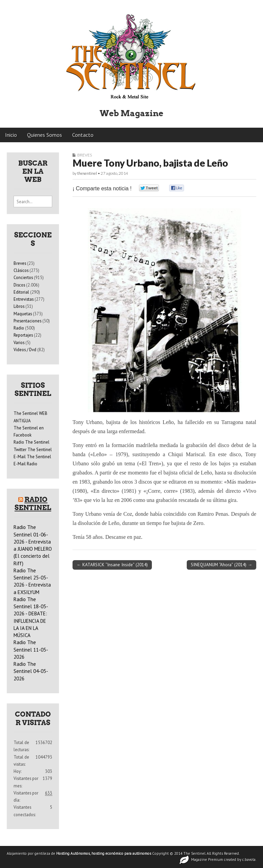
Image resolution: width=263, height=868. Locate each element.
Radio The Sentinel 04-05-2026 (31, 671)
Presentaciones (27, 321)
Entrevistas (24, 299)
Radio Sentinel (33, 504)
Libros (19, 306)
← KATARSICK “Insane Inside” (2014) (112, 565)
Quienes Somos (45, 135)
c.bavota (249, 860)
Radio (19, 328)
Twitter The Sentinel (33, 449)
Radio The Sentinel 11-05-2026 (31, 650)
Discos (19, 285)
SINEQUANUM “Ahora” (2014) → (221, 565)
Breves (85, 155)
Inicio (11, 135)
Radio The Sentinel (32, 442)
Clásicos (21, 270)
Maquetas (23, 314)
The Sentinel (194, 853)
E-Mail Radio (25, 464)
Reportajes (23, 335)
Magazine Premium (207, 860)
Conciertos (23, 277)
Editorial (21, 292)
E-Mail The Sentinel (32, 457)
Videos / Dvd (25, 350)
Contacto (83, 135)
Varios (19, 342)
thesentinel (87, 173)
